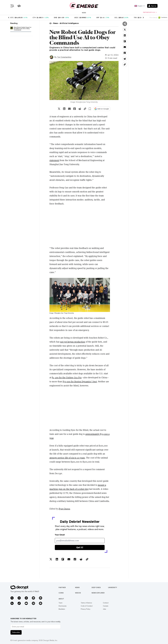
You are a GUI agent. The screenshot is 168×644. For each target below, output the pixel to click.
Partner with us (150, 12)
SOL (116, 18)
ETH (34, 18)
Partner (62, 587)
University (113, 587)
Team (60, 603)
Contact (106, 603)
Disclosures (63, 606)
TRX (135, 18)
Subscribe (16, 632)
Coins (61, 593)
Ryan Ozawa (64, 509)
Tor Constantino (64, 57)
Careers (106, 606)
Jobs (104, 609)
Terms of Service (86, 603)
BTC (12, 18)
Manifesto (62, 609)
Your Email (60, 535)
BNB (56, 18)
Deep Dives (96, 587)
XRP (98, 18)
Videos (78, 593)
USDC (76, 18)
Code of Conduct (87, 606)
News (84, 13)
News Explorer (98, 593)
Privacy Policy (86, 609)
